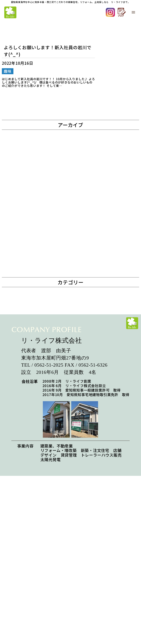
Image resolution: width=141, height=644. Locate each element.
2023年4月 (23, 328)
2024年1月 (23, 237)
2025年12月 (24, 156)
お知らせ (21, 411)
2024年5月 (23, 217)
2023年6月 (23, 308)
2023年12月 (24, 247)
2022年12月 (24, 349)
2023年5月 (23, 318)
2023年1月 (23, 339)
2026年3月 (23, 146)
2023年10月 (24, 267)
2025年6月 (23, 166)
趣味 (17, 421)
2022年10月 (24, 369)
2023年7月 (23, 298)
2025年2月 (23, 186)
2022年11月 (24, 359)
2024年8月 (23, 196)
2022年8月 (23, 389)
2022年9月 (23, 379)
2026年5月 (23, 136)
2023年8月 (23, 288)
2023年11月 (24, 257)
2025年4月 (23, 176)
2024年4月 (23, 227)
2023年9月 (23, 278)
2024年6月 (23, 207)
